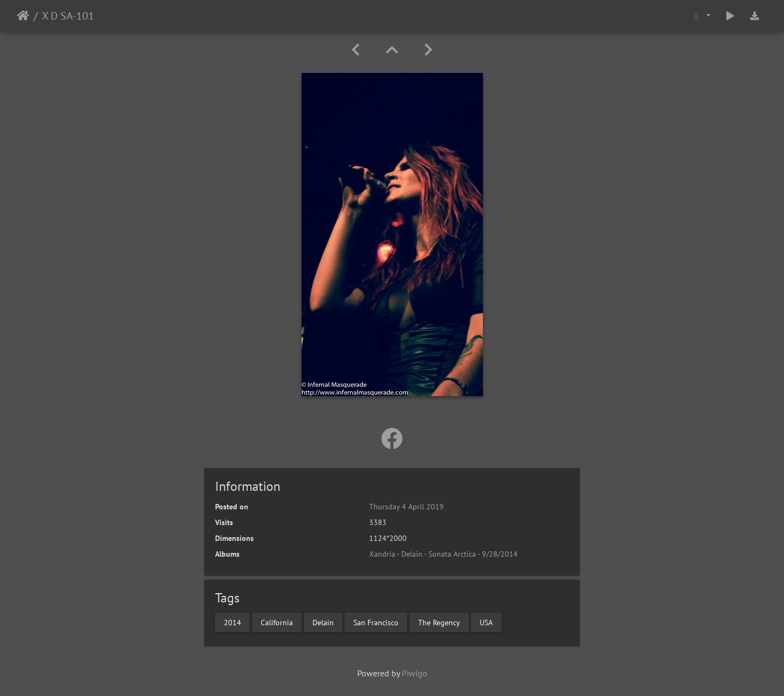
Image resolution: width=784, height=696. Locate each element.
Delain (323, 622)
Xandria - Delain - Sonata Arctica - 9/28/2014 (443, 554)
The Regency (439, 622)
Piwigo (415, 673)
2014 (232, 622)
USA (486, 622)
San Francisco (376, 622)
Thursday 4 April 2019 (406, 507)
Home (23, 16)
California (277, 622)
